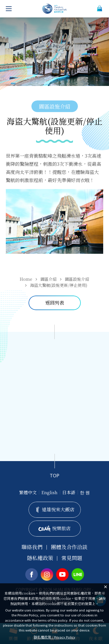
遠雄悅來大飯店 (55, 509)
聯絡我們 (32, 547)
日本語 (69, 492)
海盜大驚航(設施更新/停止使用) (59, 285)
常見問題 (72, 558)
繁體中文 (28, 492)
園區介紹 (49, 279)
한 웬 (85, 492)
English (49, 492)
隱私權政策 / (54, 637)
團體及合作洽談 (69, 547)
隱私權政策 (40, 558)
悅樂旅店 (54, 528)
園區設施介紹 (77, 279)
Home (26, 279)
